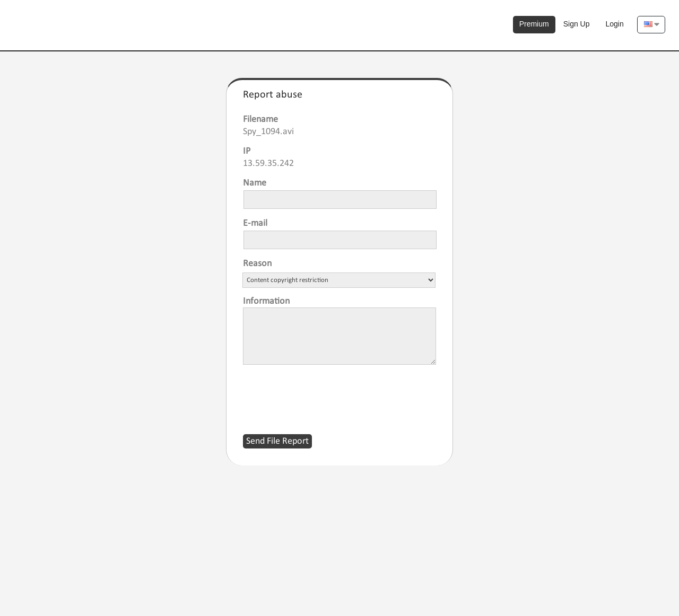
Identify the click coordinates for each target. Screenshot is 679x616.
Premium (534, 24)
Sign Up (577, 24)
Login (615, 24)
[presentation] (324, 393)
